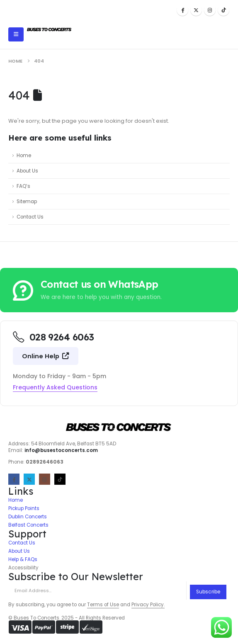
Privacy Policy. (148, 605)
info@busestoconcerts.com (61, 450)
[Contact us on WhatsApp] (119, 290)
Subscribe (208, 592)
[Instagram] (210, 10)
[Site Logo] (49, 30)
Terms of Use (103, 605)
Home (24, 156)
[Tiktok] (223, 10)
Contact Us (30, 217)
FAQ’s (23, 186)
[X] (196, 10)
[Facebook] (182, 10)
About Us (27, 171)
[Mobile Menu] (16, 34)
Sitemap (27, 202)
